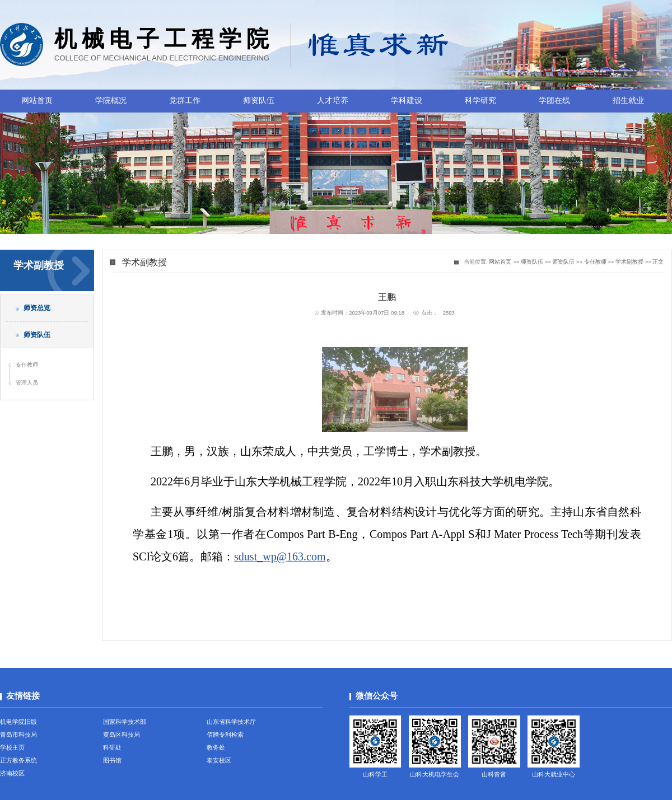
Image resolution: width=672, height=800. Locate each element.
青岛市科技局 (18, 734)
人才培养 (333, 100)
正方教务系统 (18, 760)
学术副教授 (629, 262)
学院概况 (111, 100)
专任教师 (27, 365)
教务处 (216, 747)
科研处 (112, 747)
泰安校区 (219, 760)
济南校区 (12, 773)
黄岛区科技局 (122, 734)
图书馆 (112, 760)
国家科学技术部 (125, 722)
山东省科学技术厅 (231, 722)
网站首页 (37, 100)
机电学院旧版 (18, 722)
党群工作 (185, 100)
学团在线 (554, 100)
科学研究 (480, 100)
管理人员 (27, 383)
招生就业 (628, 100)
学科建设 (407, 100)
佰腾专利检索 (225, 734)
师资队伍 (259, 100)
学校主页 (12, 747)
